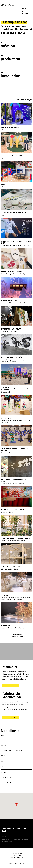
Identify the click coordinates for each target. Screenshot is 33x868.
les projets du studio (9, 685)
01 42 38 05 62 (17, 856)
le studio (17, 828)
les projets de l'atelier (9, 718)
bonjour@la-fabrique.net (17, 858)
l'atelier (17, 839)
